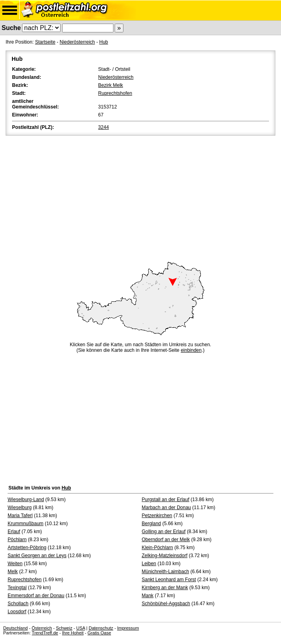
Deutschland (15, 628)
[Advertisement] (140, 197)
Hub (103, 42)
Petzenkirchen (157, 516)
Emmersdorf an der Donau (36, 596)
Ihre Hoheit (73, 633)
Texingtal (17, 588)
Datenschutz (101, 628)
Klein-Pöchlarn (158, 548)
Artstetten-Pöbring (27, 548)
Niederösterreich (77, 42)
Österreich (42, 628)
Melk (13, 572)
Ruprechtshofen (115, 93)
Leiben (149, 564)
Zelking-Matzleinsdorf (165, 556)
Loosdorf (17, 612)
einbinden (191, 350)
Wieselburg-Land (26, 500)
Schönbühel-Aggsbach (166, 604)
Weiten (15, 564)
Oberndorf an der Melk (166, 540)
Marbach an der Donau (167, 508)
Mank (148, 596)
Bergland (152, 524)
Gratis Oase (99, 633)
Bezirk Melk (111, 85)
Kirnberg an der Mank (165, 588)
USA (81, 628)
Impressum (128, 628)
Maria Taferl (20, 516)
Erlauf (14, 532)
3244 (104, 127)
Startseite (45, 42)
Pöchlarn (17, 540)
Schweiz (64, 628)
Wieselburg (20, 508)
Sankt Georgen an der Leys (37, 556)
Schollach (18, 604)
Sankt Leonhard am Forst (169, 580)
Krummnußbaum (25, 524)
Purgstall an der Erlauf (166, 500)
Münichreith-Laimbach (166, 572)
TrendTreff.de (45, 633)
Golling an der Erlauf (164, 532)
